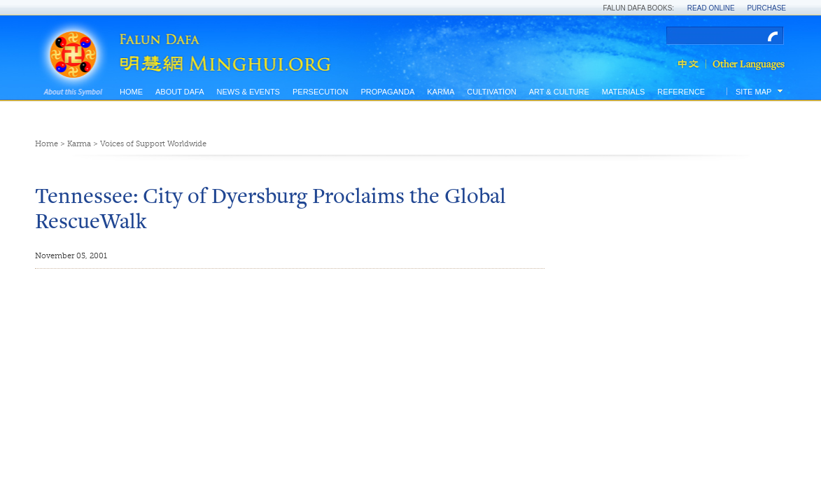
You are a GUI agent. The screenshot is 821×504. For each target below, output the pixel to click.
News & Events (248, 92)
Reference (681, 92)
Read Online (711, 8)
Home (131, 92)
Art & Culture (559, 92)
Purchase (766, 8)
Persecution (320, 92)
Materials (624, 92)
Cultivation (491, 92)
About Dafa (180, 92)
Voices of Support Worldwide (153, 144)
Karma (441, 92)
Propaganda (387, 92)
